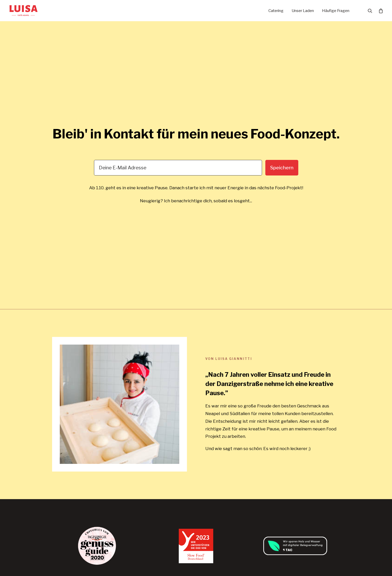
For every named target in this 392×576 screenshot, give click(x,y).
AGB (254, 448)
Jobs (156, 469)
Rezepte (159, 483)
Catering (276, 11)
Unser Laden (303, 11)
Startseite (161, 448)
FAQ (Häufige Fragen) (172, 490)
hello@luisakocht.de (72, 473)
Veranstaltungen (168, 476)
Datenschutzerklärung (272, 455)
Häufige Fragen (336, 11)
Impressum (261, 462)
